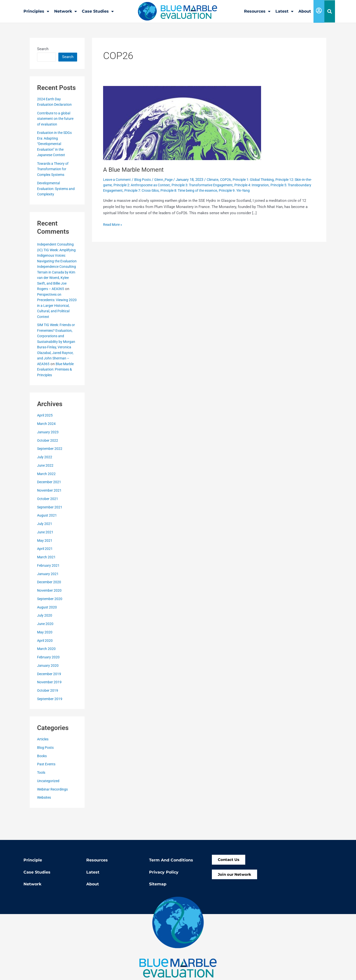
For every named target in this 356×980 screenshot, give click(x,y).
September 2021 (50, 529)
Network (66, 11)
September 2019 (50, 721)
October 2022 (48, 462)
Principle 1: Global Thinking (262, 179)
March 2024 (47, 446)
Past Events (47, 786)
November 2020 (50, 612)
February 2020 (49, 679)
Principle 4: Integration (273, 185)
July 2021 (45, 546)
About (305, 11)
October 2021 (48, 521)
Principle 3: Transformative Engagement (220, 185)
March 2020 (47, 671)
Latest (284, 11)
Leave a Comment (118, 179)
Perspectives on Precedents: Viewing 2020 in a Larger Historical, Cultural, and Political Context (56, 316)
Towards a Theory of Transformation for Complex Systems (54, 169)
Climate (218, 179)
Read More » (113, 224)
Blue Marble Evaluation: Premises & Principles (56, 391)
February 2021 (49, 587)
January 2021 (48, 596)
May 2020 (45, 654)
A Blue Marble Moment (136, 169)
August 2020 (47, 629)
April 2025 (45, 437)
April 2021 (45, 571)
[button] (330, 11)
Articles (44, 761)
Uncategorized (49, 803)
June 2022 (45, 487)
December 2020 (50, 604)
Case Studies (98, 11)
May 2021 (45, 563)
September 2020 (50, 621)
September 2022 (50, 471)
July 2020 (45, 637)
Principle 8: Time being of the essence (222, 190)
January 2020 (48, 688)
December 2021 (50, 504)
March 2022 (47, 496)
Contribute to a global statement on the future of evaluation (56, 118)
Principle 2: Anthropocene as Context (155, 185)
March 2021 (47, 579)
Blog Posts (46, 770)
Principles (36, 11)
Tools (42, 794)
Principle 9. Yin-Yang (272, 190)
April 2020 (45, 663)
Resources (257, 11)
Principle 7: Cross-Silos (170, 190)
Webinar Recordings (54, 811)
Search (43, 49)
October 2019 (48, 712)
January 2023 (48, 454)
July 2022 (45, 479)
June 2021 (45, 554)
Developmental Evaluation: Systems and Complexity (54, 188)
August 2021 (47, 537)
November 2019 (50, 704)
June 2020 (45, 646)
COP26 (232, 179)
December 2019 (50, 696)
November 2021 (50, 512)
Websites (45, 819)
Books (42, 778)
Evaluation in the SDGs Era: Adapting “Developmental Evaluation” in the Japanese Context (56, 144)
